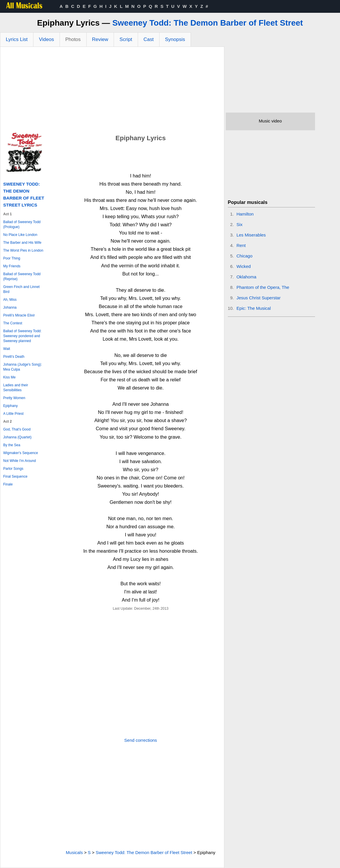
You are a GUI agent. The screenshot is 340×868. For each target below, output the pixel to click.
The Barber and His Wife (22, 243)
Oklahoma (246, 277)
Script (126, 39)
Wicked (244, 266)
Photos (73, 39)
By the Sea (12, 445)
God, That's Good (17, 429)
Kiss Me (9, 377)
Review (100, 39)
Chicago (245, 256)
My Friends (12, 266)
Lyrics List (17, 39)
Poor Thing (12, 258)
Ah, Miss (10, 300)
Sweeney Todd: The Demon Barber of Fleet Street (207, 23)
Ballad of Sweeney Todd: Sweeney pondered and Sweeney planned (22, 336)
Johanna (10, 307)
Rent (241, 245)
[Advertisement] (112, 90)
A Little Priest (13, 414)
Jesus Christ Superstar (259, 298)
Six (240, 224)
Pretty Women (14, 398)
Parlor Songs (13, 469)
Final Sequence (15, 476)
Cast (149, 39)
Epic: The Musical (254, 308)
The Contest (13, 323)
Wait (7, 349)
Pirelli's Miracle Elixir (19, 315)
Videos (46, 39)
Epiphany (10, 406)
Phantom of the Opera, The (263, 287)
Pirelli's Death (14, 357)
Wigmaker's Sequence (21, 453)
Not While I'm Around (19, 461)
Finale (8, 484)
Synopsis (175, 39)
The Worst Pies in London (23, 250)
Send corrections (141, 740)
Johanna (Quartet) (17, 437)
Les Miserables (251, 235)
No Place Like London (20, 235)
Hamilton (245, 214)
